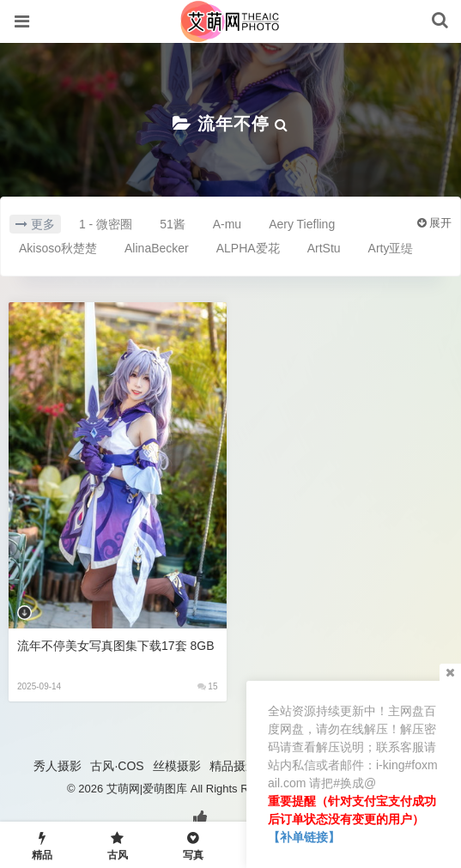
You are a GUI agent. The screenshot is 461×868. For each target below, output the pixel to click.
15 (208, 686)
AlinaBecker (157, 248)
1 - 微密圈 (106, 224)
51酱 (173, 224)
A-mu (227, 224)
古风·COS (117, 766)
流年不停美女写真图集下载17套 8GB (115, 646)
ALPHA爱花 (248, 248)
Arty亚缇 (391, 248)
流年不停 (234, 124)
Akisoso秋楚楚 (58, 248)
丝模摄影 (177, 766)
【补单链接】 (304, 837)
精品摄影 (234, 766)
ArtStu (324, 248)
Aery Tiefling (302, 224)
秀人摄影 (58, 766)
